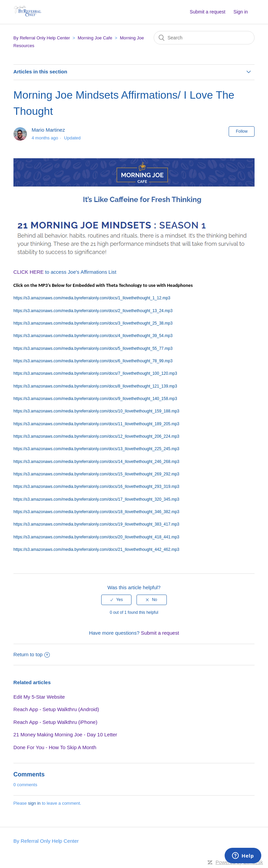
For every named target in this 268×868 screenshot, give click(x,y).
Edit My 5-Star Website (39, 697)
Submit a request (207, 12)
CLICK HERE (29, 272)
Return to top (32, 654)
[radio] (116, 600)
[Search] (204, 38)
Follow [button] (242, 131)
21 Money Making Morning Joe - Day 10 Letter (65, 735)
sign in (34, 803)
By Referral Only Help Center (42, 38)
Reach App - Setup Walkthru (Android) (56, 709)
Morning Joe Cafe (95, 38)
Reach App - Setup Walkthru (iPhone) (55, 722)
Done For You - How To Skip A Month (55, 747)
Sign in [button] (241, 12)
